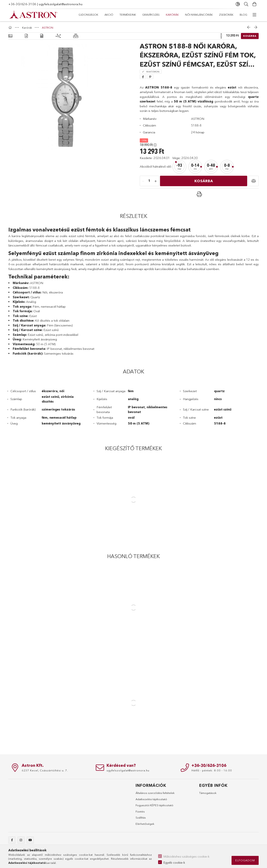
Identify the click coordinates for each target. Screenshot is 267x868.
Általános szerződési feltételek (155, 793)
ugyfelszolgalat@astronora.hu (61, 4)
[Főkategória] (11, 28)
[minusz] (143, 181)
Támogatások (208, 793)
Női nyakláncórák (199, 15)
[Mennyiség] (149, 181)
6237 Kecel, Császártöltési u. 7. (45, 770)
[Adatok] (42, 36)
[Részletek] (26, 36)
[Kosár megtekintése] (254, 4)
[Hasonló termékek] (76, 36)
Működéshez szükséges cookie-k (186, 856)
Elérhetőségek (145, 824)
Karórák (172, 15)
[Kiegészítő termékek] (58, 36)
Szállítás (141, 817)
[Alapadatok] (10, 36)
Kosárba (250, 36)
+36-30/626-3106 (22, 4)
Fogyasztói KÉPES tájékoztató (154, 805)
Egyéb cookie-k (174, 862)
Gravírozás (151, 15)
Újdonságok (88, 15)
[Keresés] (246, 4)
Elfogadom (245, 860)
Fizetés (140, 811)
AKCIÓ (109, 15)
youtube (30, 840)
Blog (243, 15)
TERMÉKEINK (128, 15)
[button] (253, 181)
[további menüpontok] (254, 15)
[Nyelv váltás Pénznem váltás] (238, 4)
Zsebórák (226, 15)
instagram (21, 840)
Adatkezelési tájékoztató (151, 799)
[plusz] (156, 181)
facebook (12, 840)
